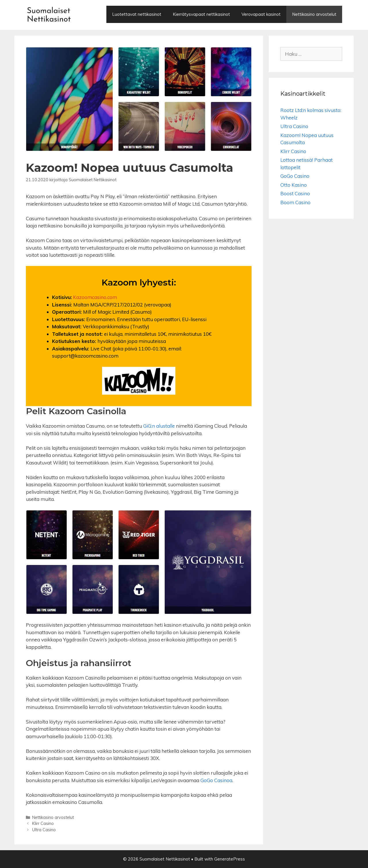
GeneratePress (230, 859)
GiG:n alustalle (159, 426)
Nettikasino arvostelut (314, 14)
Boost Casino (295, 193)
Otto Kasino (294, 185)
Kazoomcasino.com (95, 297)
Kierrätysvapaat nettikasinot (201, 14)
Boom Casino (295, 202)
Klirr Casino (43, 823)
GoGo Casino (295, 176)
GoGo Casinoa (216, 780)
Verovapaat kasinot (261, 14)
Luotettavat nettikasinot (137, 14)
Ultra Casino (44, 830)
